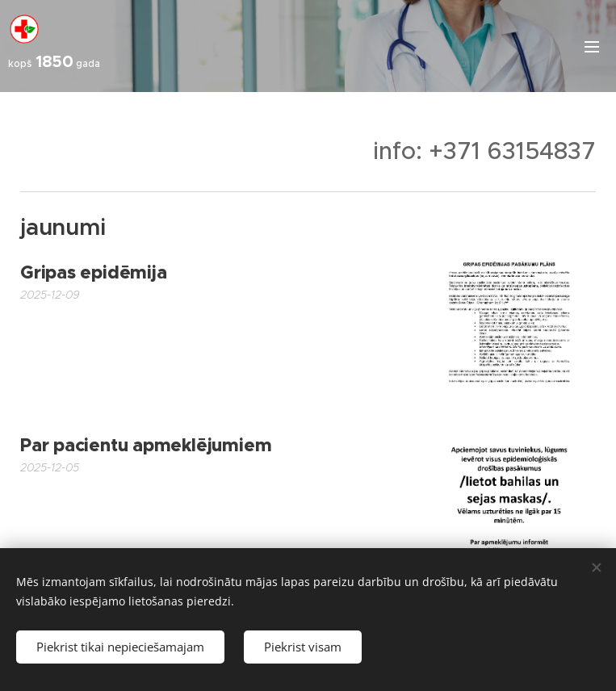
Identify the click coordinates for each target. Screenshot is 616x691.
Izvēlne (592, 47)
